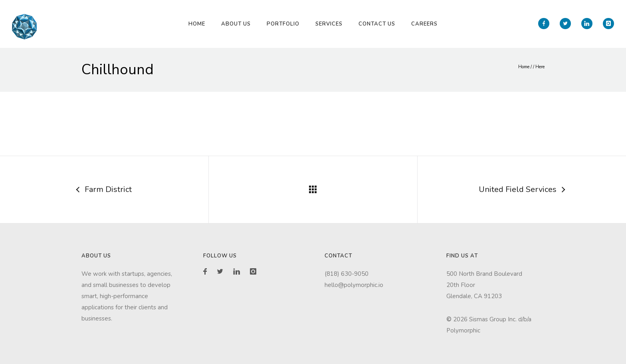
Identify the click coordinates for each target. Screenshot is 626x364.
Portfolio (283, 24)
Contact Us (377, 24)
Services (329, 24)
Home (197, 24)
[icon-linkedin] (589, 24)
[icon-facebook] (546, 24)
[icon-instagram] (608, 24)
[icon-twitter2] (567, 24)
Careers (424, 24)
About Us (236, 24)
